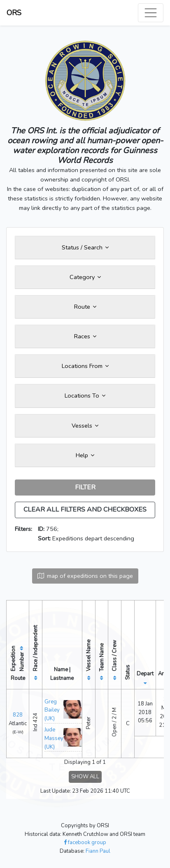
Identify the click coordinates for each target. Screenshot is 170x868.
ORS (14, 13)
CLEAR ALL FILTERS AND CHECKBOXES (85, 510)
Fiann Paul (98, 851)
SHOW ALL (85, 777)
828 (18, 715)
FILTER (85, 487)
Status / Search (85, 247)
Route (85, 307)
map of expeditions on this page (85, 576)
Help (85, 455)
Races (85, 336)
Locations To (85, 396)
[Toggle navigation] (151, 13)
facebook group (85, 842)
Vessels (85, 426)
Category (85, 277)
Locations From (85, 366)
